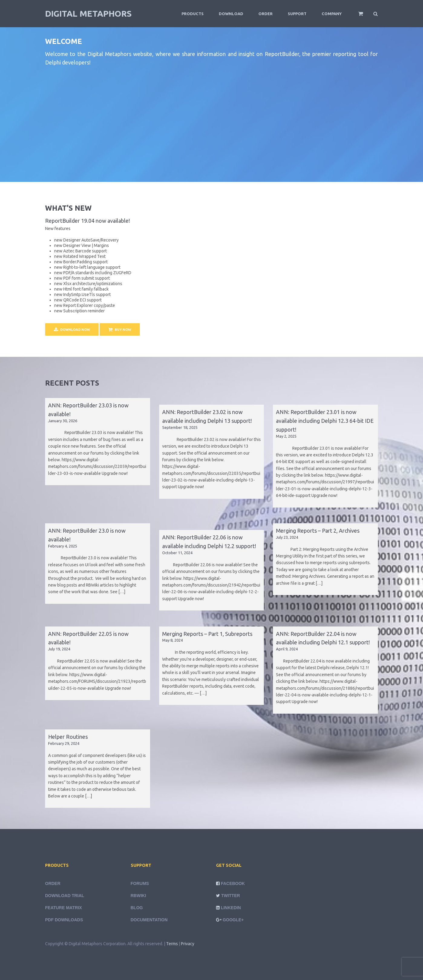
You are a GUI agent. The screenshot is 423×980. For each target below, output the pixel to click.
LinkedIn (231, 908)
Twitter (231, 896)
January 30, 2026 (63, 421)
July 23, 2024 (287, 537)
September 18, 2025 (180, 427)
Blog (137, 908)
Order (266, 14)
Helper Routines (68, 737)
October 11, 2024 (177, 553)
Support (297, 14)
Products (193, 14)
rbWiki (138, 896)
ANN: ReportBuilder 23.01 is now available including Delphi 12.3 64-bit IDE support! (325, 421)
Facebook (233, 883)
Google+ (233, 920)
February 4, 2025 (63, 546)
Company (332, 14)
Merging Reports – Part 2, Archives (318, 531)
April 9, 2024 (287, 649)
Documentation (149, 920)
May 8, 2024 (172, 640)
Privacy (188, 944)
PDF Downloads (64, 920)
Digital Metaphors (88, 13)
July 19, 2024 (59, 649)
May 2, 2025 (286, 436)
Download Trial (65, 896)
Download (231, 14)
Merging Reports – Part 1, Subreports (207, 634)
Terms (172, 944)
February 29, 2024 (64, 743)
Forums (140, 883)
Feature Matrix (64, 908)
